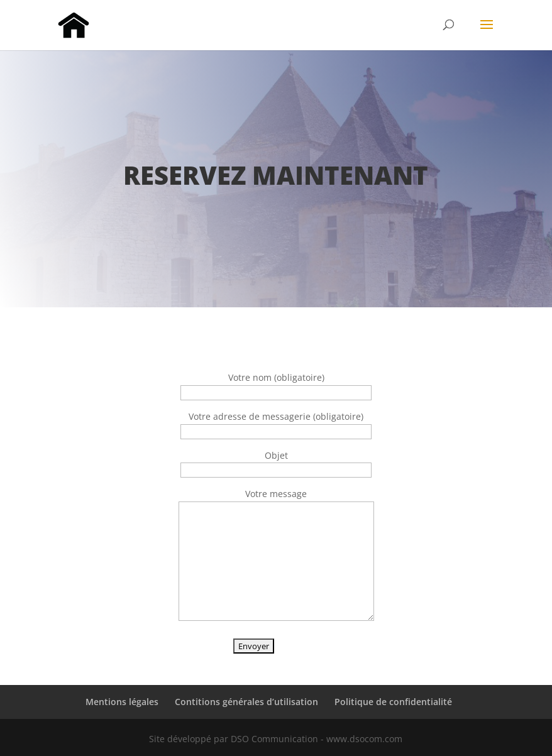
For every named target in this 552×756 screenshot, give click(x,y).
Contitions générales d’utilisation (246, 702)
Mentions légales (122, 702)
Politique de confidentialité (393, 702)
